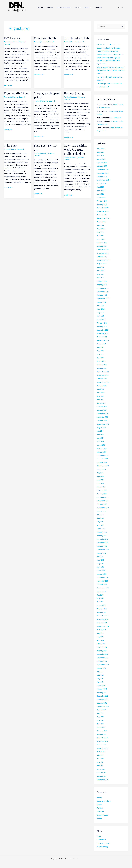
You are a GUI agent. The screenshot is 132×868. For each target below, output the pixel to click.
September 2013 (103, 665)
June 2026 (101, 149)
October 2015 (102, 585)
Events (78, 7)
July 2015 (100, 595)
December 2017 (103, 498)
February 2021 (102, 365)
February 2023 (102, 281)
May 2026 (100, 152)
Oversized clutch (46, 38)
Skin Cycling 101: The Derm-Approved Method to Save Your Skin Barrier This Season (111, 71)
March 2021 (101, 361)
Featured (14, 42)
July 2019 (100, 431)
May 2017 (100, 522)
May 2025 (100, 194)
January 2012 (102, 735)
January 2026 (102, 166)
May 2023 (100, 274)
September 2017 (103, 508)
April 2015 (100, 602)
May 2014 (100, 637)
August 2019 (101, 428)
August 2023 (102, 264)
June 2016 (101, 560)
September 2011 (103, 749)
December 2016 (103, 539)
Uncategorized (103, 815)
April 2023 (100, 278)
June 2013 (101, 675)
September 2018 (103, 466)
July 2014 (100, 633)
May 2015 (100, 599)
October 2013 (102, 661)
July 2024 (100, 226)
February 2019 (102, 449)
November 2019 (103, 417)
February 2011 (102, 773)
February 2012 (102, 731)
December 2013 (103, 654)
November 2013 (103, 658)
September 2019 (103, 424)
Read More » (9, 85)
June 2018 (101, 477)
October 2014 (102, 623)
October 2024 (102, 215)
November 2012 (103, 700)
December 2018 (103, 456)
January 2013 (102, 693)
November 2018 (103, 459)
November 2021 (103, 334)
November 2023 (103, 253)
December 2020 (103, 372)
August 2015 (102, 592)
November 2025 (103, 173)
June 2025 (101, 191)
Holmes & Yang (75, 93)
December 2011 (103, 738)
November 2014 (103, 620)
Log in (99, 836)
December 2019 (103, 414)
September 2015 (103, 588)
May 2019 (100, 438)
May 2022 (100, 313)
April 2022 (100, 316)
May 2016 (100, 564)
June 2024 (101, 229)
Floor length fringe (17, 93)
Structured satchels (71, 40)
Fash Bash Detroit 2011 (46, 147)
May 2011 (100, 762)
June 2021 (101, 351)
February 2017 (102, 532)
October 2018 (102, 463)
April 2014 (100, 640)
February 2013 (102, 689)
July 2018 (100, 473)
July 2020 (100, 389)
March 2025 (101, 198)
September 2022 (103, 299)
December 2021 (103, 330)
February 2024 (102, 243)
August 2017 (101, 511)
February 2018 (102, 491)
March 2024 (101, 239)
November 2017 (103, 501)
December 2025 (103, 170)
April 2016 (100, 567)
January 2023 (102, 285)
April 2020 (100, 400)
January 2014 (102, 651)
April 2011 (100, 766)
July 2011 (100, 755)
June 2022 (101, 309)
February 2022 (102, 323)
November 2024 (103, 212)
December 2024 (103, 208)
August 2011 (101, 752)
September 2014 (103, 626)
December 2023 (103, 250)
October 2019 (102, 421)
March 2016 (101, 571)
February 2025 (102, 201)
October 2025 (102, 177)
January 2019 (102, 452)
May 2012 (100, 721)
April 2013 (100, 682)
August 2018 (101, 470)
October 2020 (102, 379)
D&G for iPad (13, 38)
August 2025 (102, 184)
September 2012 (103, 707)
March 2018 (101, 487)
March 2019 (101, 445)
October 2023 (102, 257)
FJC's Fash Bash (115, 118)
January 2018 (102, 494)
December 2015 (103, 578)
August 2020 (102, 386)
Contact (99, 7)
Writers (100, 819)
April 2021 (100, 358)
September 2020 (103, 382)
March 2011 (101, 769)
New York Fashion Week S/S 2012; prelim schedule (76, 149)
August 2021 (101, 344)
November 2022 (103, 292)
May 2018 (100, 480)
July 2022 (100, 306)
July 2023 (100, 267)
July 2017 (100, 515)
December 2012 (103, 696)
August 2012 (101, 710)
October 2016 (102, 546)
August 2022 (102, 302)
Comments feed (103, 843)
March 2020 (101, 403)
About (88, 7)
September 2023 (103, 260)
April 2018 (100, 484)
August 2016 (101, 553)
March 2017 (101, 529)
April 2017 (100, 525)
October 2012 (102, 703)
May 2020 (100, 396)
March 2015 (101, 606)
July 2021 (100, 348)
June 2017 (101, 518)
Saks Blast (11, 145)
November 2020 (103, 375)
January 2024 (102, 247)
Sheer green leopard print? (44, 95)
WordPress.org (103, 847)
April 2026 (100, 156)
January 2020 (102, 410)
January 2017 (102, 536)
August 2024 (102, 222)
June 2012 (101, 717)
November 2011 (103, 742)
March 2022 (101, 320)
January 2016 (102, 574)
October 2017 (102, 504)
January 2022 (102, 327)
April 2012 (100, 724)
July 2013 (100, 672)
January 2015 (102, 612)
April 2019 (100, 442)
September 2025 (103, 180)
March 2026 (101, 159)
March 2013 (101, 686)
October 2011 (102, 745)
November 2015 (103, 581)
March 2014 (101, 644)
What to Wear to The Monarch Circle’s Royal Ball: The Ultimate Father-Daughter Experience (109, 48)
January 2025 (102, 205)
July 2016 (100, 557)
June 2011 (100, 759)
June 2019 (101, 435)
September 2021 (103, 341)
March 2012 (101, 728)
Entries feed (102, 840)
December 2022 (103, 288)
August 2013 (101, 668)
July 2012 (100, 714)
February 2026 (102, 163)
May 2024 (100, 233)
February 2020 (102, 407)
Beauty (50, 7)
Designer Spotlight (64, 7)
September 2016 (103, 550)
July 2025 (100, 187)
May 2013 (100, 679)
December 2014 (103, 616)
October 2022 (102, 295)
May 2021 (100, 355)
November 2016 (103, 543)
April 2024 (101, 236)
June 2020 (101, 393)
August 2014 (102, 630)
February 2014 (102, 647)
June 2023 (101, 271)
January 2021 (102, 369)
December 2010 (103, 780)
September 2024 (103, 219)
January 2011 (102, 776)
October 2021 (102, 337)
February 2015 (102, 609)
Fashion (40, 7)
